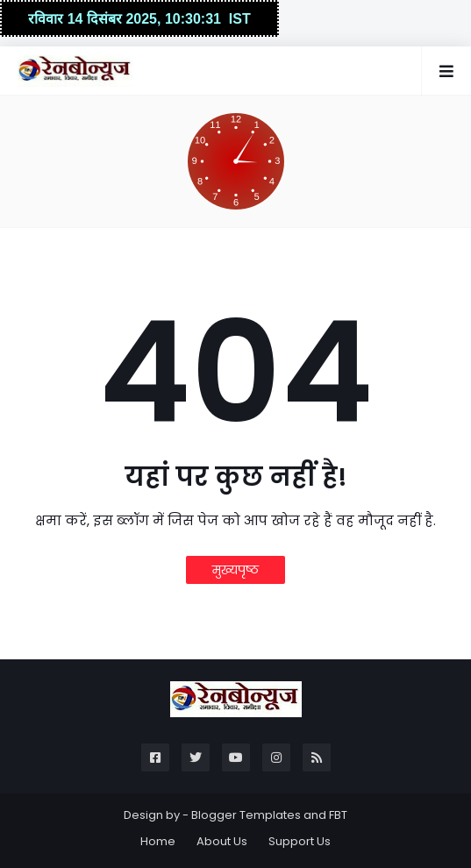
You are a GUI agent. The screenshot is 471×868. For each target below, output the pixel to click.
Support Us (300, 841)
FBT (338, 815)
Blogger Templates (246, 815)
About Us (222, 841)
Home (158, 841)
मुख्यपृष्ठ (235, 570)
